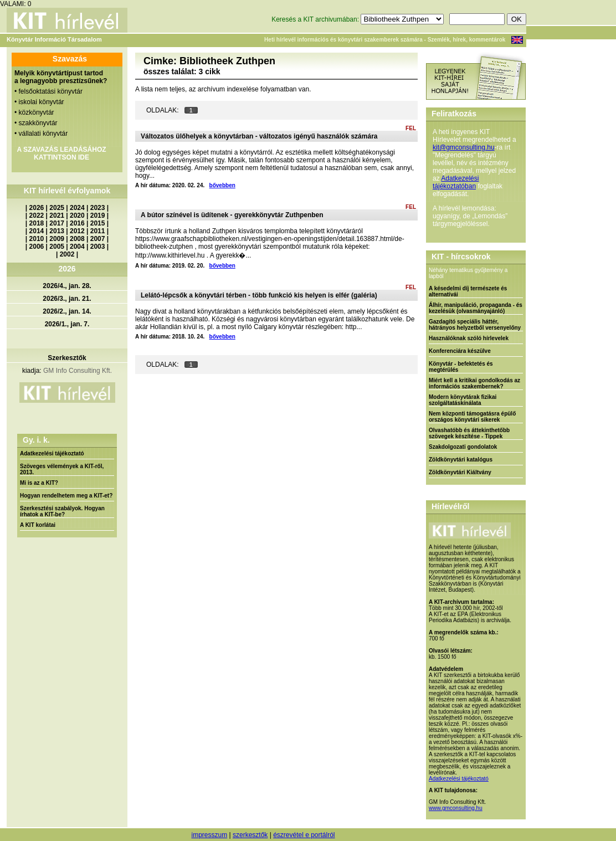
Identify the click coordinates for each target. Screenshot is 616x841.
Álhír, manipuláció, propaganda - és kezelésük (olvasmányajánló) (476, 308)
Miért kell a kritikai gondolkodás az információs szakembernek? (474, 383)
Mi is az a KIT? (39, 483)
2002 (67, 254)
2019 (98, 216)
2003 (98, 247)
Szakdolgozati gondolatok (463, 447)
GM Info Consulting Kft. (78, 371)
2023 (98, 208)
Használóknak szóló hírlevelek (469, 338)
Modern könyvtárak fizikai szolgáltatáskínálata (463, 400)
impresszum (209, 835)
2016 (77, 223)
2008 (77, 239)
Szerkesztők (67, 358)
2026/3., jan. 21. (67, 299)
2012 (77, 231)
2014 (37, 231)
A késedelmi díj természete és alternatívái (468, 291)
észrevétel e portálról (304, 835)
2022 (37, 216)
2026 (37, 208)
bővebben (222, 185)
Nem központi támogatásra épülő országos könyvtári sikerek (472, 417)
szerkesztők (250, 835)
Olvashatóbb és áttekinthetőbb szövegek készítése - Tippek (469, 433)
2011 (98, 231)
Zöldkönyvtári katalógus (461, 460)
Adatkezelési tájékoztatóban (456, 182)
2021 (57, 216)
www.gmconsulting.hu (456, 808)
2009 (57, 239)
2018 (37, 223)
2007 (98, 239)
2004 (77, 247)
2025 (57, 208)
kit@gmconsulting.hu (464, 147)
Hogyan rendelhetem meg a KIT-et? (66, 496)
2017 (57, 223)
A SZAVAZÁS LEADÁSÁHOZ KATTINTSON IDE (61, 153)
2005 (57, 247)
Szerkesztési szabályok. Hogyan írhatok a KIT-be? (62, 511)
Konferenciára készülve (460, 351)
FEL (411, 128)
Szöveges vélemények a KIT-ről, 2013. (62, 469)
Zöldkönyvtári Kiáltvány (460, 472)
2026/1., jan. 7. (67, 324)
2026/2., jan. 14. (67, 311)
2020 (77, 216)
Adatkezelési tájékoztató (52, 453)
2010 (37, 239)
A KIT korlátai (38, 525)
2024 (77, 208)
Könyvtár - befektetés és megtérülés (461, 367)
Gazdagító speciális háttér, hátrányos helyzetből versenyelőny (475, 325)
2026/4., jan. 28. (67, 286)
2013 (57, 231)
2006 (37, 247)
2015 (98, 223)
